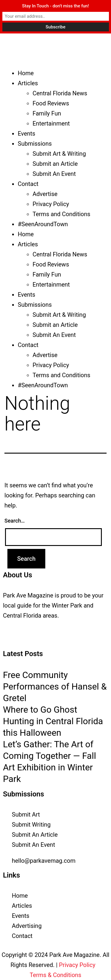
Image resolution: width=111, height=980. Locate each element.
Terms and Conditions (61, 214)
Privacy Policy (51, 204)
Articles (28, 83)
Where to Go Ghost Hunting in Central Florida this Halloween (53, 721)
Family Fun (47, 113)
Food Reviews (51, 103)
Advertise (45, 194)
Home (26, 73)
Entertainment (51, 123)
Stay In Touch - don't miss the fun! (56, 6)
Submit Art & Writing (59, 154)
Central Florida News (60, 93)
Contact (28, 184)
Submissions (35, 144)
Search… (15, 521)
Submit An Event (54, 174)
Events (26, 134)
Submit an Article (55, 164)
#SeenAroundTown (43, 224)
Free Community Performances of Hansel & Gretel (55, 686)
